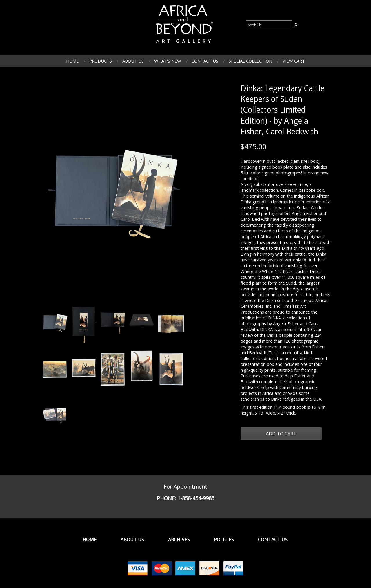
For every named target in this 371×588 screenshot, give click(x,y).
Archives (179, 540)
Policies (224, 540)
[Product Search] (269, 24)
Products (101, 61)
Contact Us (205, 61)
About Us (133, 61)
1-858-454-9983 (196, 498)
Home (72, 61)
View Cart (294, 61)
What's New (168, 61)
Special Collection (250, 61)
